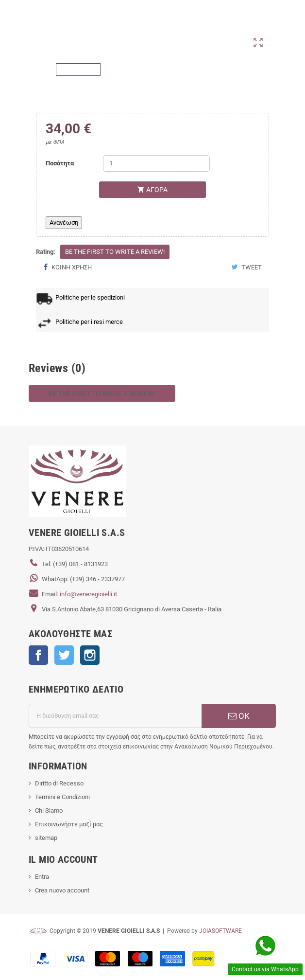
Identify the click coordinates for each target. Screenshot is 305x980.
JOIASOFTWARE (220, 931)
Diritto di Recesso (59, 783)
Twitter (64, 655)
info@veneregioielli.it (88, 594)
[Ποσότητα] (156, 163)
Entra (42, 877)
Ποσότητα (60, 163)
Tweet (246, 267)
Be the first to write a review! (115, 252)
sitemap (46, 838)
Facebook (38, 655)
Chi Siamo (49, 811)
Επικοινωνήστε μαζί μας (69, 824)
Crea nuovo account (62, 890)
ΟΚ (239, 716)
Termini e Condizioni (62, 797)
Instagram (90, 655)
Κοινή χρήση (68, 267)
